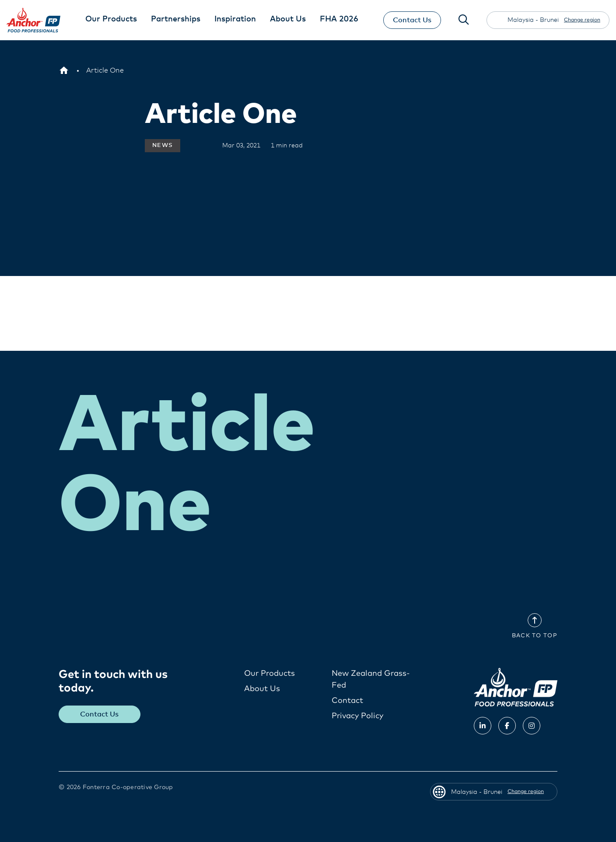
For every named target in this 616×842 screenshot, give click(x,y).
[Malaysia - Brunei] (64, 70)
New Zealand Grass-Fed (371, 679)
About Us (262, 688)
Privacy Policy (357, 716)
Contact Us (412, 20)
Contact (347, 700)
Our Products (269, 673)
